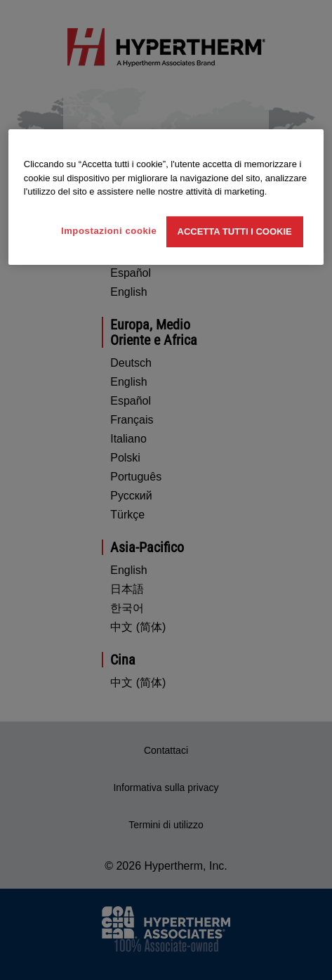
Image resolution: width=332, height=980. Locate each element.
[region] (166, 197)
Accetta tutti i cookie (235, 231)
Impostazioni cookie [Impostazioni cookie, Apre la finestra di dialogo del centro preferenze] (109, 231)
